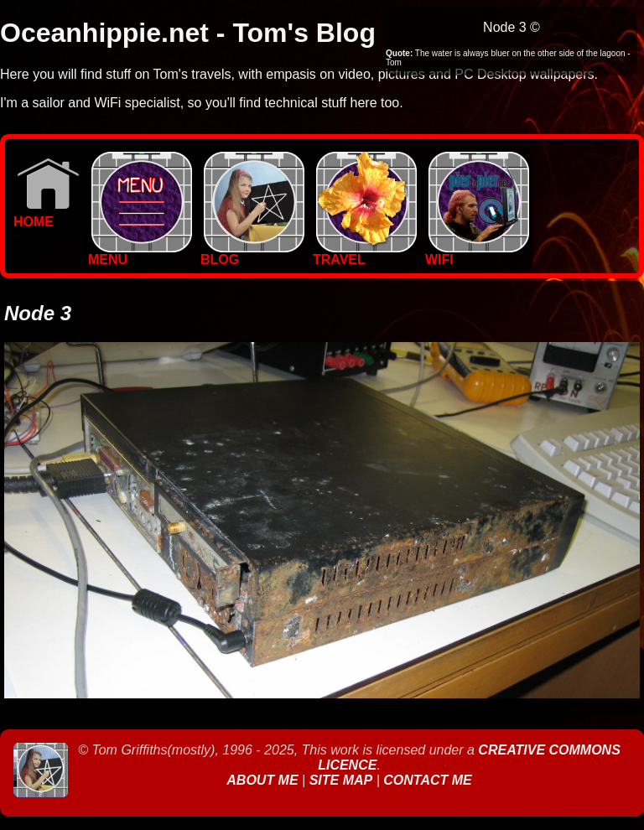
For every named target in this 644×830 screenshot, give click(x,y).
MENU (140, 254)
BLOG (252, 254)
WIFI (477, 254)
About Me (264, 780)
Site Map (341, 780)
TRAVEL (365, 254)
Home (47, 216)
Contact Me (427, 780)
